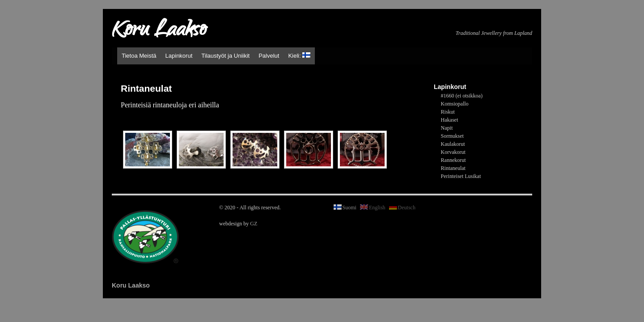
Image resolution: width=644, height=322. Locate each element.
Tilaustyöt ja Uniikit (225, 56)
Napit (447, 128)
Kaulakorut (453, 144)
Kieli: (299, 56)
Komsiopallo (455, 104)
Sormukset (452, 136)
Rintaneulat (453, 168)
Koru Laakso (159, 31)
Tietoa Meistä (139, 56)
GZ (254, 224)
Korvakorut (453, 152)
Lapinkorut (179, 56)
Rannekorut (453, 160)
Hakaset (450, 120)
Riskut (448, 112)
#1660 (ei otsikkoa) (462, 96)
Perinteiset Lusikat (461, 176)
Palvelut (269, 56)
